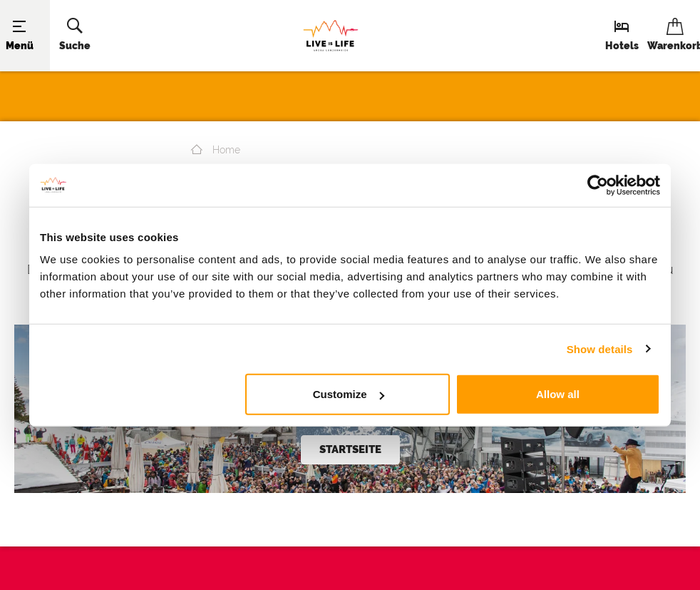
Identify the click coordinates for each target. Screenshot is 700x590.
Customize (349, 394)
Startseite (350, 449)
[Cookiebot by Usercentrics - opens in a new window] (598, 185)
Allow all (558, 394)
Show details (600, 349)
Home (216, 150)
